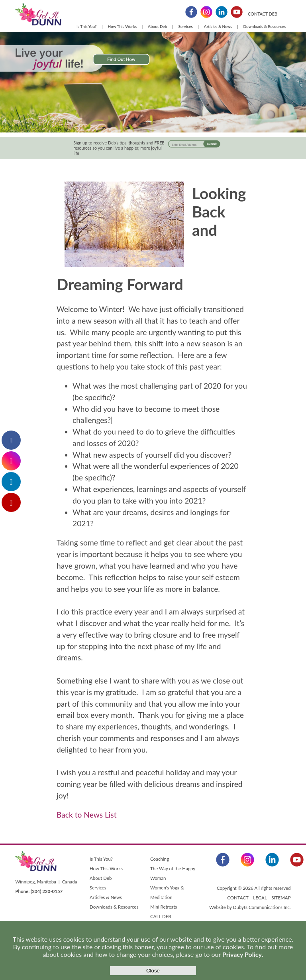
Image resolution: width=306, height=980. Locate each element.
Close (153, 971)
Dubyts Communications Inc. (262, 907)
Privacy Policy (242, 954)
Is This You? (87, 26)
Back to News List (86, 815)
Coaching (160, 859)
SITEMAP (281, 898)
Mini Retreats (164, 907)
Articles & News (218, 26)
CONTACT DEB (263, 14)
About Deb (157, 26)
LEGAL (260, 898)
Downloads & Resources (265, 26)
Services (185, 26)
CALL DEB (161, 916)
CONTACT (238, 898)
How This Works (122, 26)
